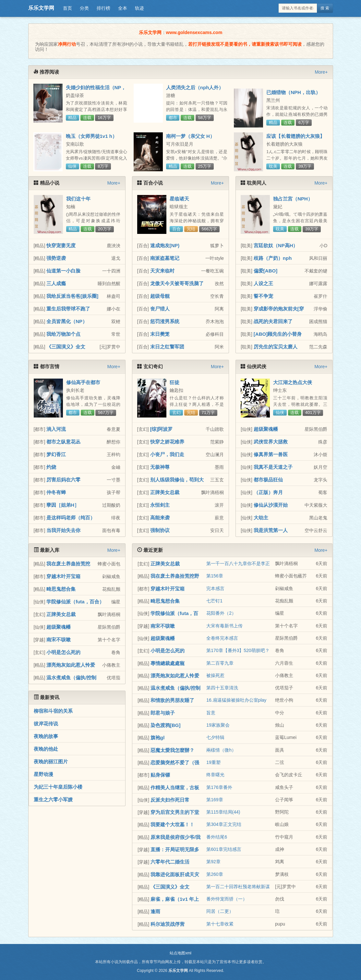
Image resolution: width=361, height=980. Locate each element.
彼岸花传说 (46, 724)
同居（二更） (220, 911)
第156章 (215, 576)
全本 (123, 8)
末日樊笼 (160, 334)
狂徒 (174, 382)
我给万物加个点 (63, 334)
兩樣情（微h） (221, 750)
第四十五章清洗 (222, 688)
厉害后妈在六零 (63, 480)
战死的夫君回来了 (273, 321)
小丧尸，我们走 (167, 454)
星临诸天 (179, 199)
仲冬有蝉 (56, 492)
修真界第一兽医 (271, 454)
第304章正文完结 (224, 824)
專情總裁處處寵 (168, 663)
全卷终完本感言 (222, 638)
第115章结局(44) (223, 812)
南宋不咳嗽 (59, 640)
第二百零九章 (220, 663)
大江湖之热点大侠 (293, 382)
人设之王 (263, 283)
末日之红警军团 (167, 347)
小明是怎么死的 (63, 652)
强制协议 (160, 530)
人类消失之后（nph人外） (195, 87)
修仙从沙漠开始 (271, 505)
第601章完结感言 (224, 849)
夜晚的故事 (46, 736)
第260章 (215, 874)
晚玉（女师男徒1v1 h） (91, 136)
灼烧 (51, 467)
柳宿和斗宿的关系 (53, 711)
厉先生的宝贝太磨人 (276, 347)
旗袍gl (157, 738)
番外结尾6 (217, 837)
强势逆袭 (56, 258)
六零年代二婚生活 (170, 862)
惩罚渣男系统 (165, 321)
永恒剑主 (160, 505)
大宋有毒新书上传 (224, 626)
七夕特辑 (215, 737)
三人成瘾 (56, 283)
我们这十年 (78, 199)
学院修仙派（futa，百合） (75, 602)
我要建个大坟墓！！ (172, 824)
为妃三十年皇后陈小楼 (58, 787)
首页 (67, 8)
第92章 (213, 862)
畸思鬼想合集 (61, 589)
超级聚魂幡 (266, 429)
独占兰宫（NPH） (293, 199)
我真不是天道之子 (273, 467)
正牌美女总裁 (165, 492)
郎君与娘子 (163, 713)
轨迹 (139, 8)
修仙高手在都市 (83, 382)
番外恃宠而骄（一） (227, 899)
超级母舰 (160, 296)
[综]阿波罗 (162, 429)
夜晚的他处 (46, 749)
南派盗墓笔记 (165, 258)
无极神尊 (160, 467)
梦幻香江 (56, 454)
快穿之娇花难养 (167, 442)
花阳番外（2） (221, 613)
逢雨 (155, 911)
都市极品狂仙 (268, 480)
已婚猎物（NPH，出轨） (293, 92)
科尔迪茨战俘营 (168, 924)
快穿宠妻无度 (61, 245)
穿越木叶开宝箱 (63, 576)
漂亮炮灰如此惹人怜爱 (71, 665)
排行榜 (103, 8)
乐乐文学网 (41, 8)
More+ (321, 72)
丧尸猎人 (160, 309)
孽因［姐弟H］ (63, 505)
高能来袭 (160, 518)
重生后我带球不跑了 (68, 309)
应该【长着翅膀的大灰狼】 (295, 136)
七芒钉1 (214, 601)
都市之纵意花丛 (63, 442)
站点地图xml (180, 953)
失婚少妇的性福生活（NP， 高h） (96, 90)
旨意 (211, 713)
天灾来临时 (162, 271)
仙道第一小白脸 (63, 271)
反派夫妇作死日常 (170, 800)
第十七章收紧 (220, 924)
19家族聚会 (218, 725)
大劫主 (261, 518)
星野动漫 (43, 774)
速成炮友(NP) (165, 245)
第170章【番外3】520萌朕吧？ (238, 650)
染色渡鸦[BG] (166, 725)
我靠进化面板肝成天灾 (175, 874)
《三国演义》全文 (66, 347)
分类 (84, 8)
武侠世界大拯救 (271, 442)
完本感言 (215, 588)
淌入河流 (56, 429)
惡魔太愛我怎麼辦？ (172, 750)
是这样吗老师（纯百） (71, 518)
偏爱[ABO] (265, 271)
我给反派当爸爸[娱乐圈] (72, 296)
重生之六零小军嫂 (53, 799)
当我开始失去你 (63, 530)
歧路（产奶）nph (273, 258)
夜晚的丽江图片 (51, 762)
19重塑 (213, 762)
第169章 (215, 800)
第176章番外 (219, 787)
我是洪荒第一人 (271, 530)
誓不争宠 (263, 296)
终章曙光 (215, 775)
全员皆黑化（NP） (67, 321)
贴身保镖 (160, 775)
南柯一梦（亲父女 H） (190, 136)
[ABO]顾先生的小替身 (278, 334)
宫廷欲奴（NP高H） (276, 245)
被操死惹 (215, 675)
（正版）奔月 (268, 492)
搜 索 (325, 8)
